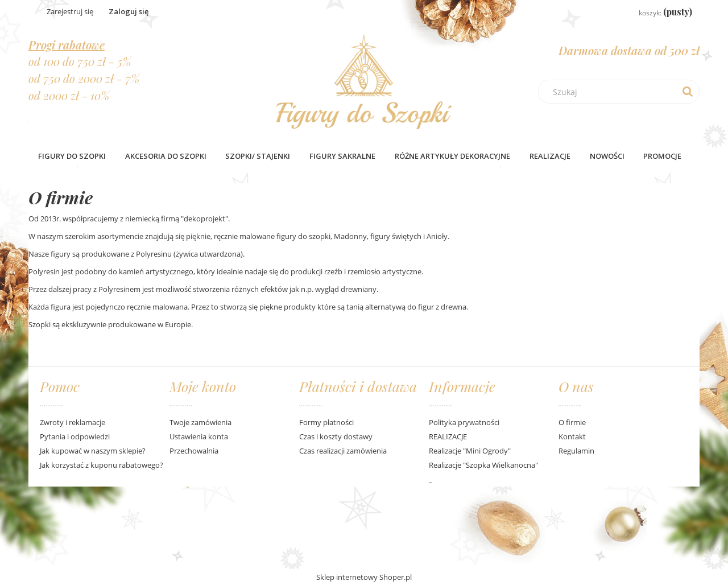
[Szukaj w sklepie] (622, 92)
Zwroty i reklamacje (73, 422)
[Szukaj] (688, 92)
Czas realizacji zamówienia (343, 451)
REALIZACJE (448, 436)
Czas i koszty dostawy (336, 436)
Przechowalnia (194, 451)
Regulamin (576, 451)
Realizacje (550, 156)
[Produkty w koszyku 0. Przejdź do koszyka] (657, 13)
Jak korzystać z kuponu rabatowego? (102, 465)
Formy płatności (326, 422)
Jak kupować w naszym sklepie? (93, 451)
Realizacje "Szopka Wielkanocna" (483, 465)
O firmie (572, 422)
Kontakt (572, 436)
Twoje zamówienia (200, 422)
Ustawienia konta (199, 436)
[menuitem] (72, 156)
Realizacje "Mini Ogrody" (470, 451)
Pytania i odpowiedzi (75, 436)
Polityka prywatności (464, 422)
